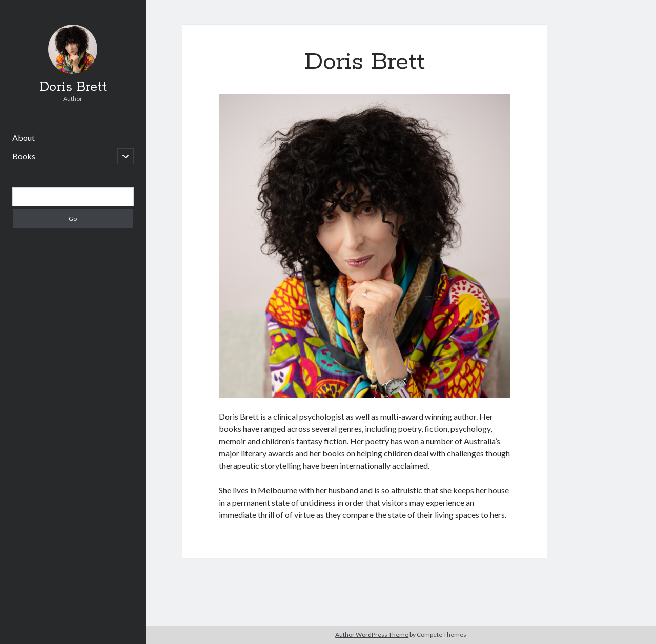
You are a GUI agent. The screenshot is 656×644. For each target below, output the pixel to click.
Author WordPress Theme (372, 635)
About (24, 138)
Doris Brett (73, 87)
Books (24, 156)
